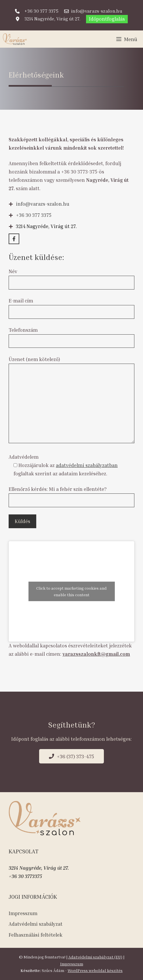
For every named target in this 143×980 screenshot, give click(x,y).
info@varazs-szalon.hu (43, 204)
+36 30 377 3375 (34, 215)
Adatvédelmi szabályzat (36, 924)
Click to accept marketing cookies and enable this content (71, 591)
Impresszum (23, 913)
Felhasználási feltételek (36, 935)
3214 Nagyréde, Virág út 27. (39, 868)
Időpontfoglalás (107, 19)
